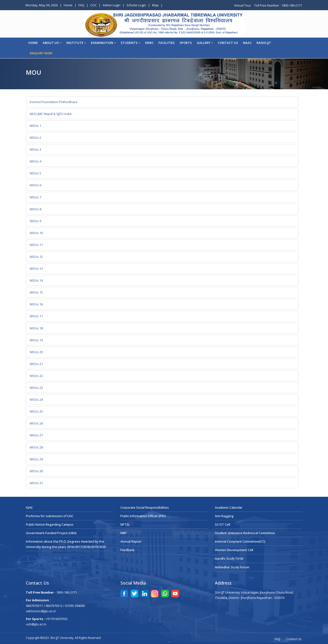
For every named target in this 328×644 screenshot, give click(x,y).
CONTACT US (228, 43)
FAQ (81, 5)
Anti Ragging (224, 516)
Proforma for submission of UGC (50, 516)
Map (155, 5)
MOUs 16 (36, 304)
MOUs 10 (36, 233)
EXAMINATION (103, 43)
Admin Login (112, 5)
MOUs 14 (36, 280)
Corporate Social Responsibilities (145, 507)
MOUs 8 (35, 209)
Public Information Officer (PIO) (143, 516)
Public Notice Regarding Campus (50, 524)
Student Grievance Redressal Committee (245, 533)
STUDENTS (130, 43)
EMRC (149, 43)
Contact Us (294, 639)
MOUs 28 (36, 447)
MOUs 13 (36, 269)
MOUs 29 (36, 459)
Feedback (127, 550)
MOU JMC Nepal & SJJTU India (51, 114)
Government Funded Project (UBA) (51, 533)
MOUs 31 (36, 483)
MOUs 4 (35, 161)
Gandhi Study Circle (229, 558)
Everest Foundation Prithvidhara (54, 102)
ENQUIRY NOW (41, 53)
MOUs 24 (36, 399)
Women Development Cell (234, 550)
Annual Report (131, 541)
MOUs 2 (35, 138)
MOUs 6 (35, 185)
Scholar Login (136, 5)
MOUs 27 (36, 435)
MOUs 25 (36, 411)
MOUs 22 (36, 376)
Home (68, 5)
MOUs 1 (35, 126)
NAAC (247, 43)
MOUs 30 (36, 471)
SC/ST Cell (223, 524)
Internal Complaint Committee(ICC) (240, 541)
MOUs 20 (36, 352)
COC (94, 5)
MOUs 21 (36, 364)
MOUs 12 (36, 257)
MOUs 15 (36, 292)
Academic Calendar (229, 507)
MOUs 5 (35, 173)
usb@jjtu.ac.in (36, 624)
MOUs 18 (36, 328)
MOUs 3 (35, 149)
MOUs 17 (36, 316)
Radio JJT (264, 43)
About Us (52, 43)
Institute (76, 43)
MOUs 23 (36, 388)
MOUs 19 (36, 340)
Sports (186, 43)
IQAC (29, 507)
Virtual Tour (243, 5)
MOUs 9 (35, 221)
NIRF (124, 533)
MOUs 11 (36, 245)
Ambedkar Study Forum (232, 567)
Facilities (167, 43)
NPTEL (125, 524)
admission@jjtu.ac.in (41, 611)
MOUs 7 (35, 197)
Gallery (205, 43)
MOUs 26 (36, 423)
